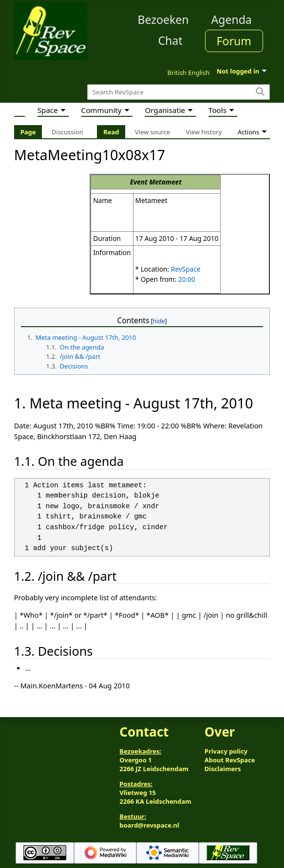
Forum (234, 41)
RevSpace (186, 269)
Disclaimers (223, 769)
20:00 (187, 279)
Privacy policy (226, 751)
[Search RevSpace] (179, 92)
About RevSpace (230, 760)
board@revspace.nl (149, 825)
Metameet (165, 182)
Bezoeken (163, 19)
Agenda (232, 19)
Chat (170, 40)
